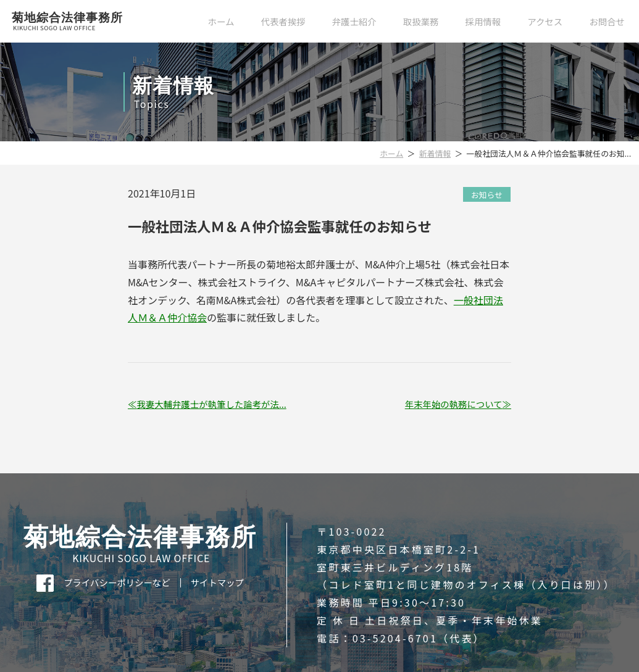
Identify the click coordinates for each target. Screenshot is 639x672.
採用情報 (483, 21)
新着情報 (435, 153)
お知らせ (487, 194)
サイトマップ (217, 583)
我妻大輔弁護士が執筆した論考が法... (211, 404)
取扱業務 (421, 21)
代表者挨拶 (283, 21)
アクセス (545, 21)
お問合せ (607, 21)
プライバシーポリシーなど (117, 583)
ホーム (221, 21)
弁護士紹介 (354, 21)
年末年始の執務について (454, 404)
